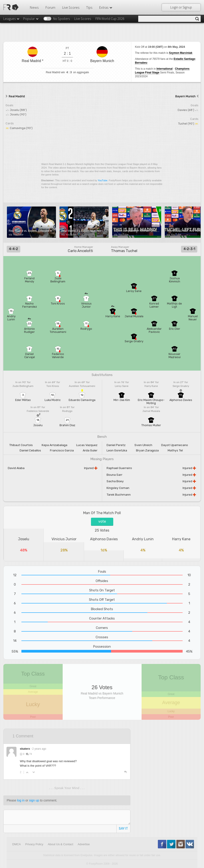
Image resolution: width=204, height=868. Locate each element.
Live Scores (71, 7)
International (165, 69)
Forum (50, 7)
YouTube (102, 180)
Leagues (12, 19)
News (34, 7)
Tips (89, 7)
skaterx (25, 749)
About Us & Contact (60, 844)
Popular (31, 19)
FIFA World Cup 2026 (110, 19)
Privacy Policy (34, 844)
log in (21, 800)
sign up (34, 800)
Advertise (84, 844)
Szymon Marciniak (181, 53)
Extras (106, 7)
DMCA (16, 844)
